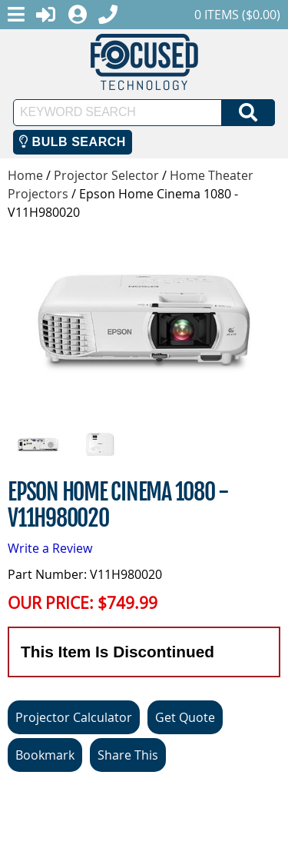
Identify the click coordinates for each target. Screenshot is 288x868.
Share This (128, 755)
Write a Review (50, 548)
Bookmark (45, 755)
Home (25, 175)
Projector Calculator (74, 717)
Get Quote (185, 717)
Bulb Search (73, 142)
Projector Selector (106, 175)
